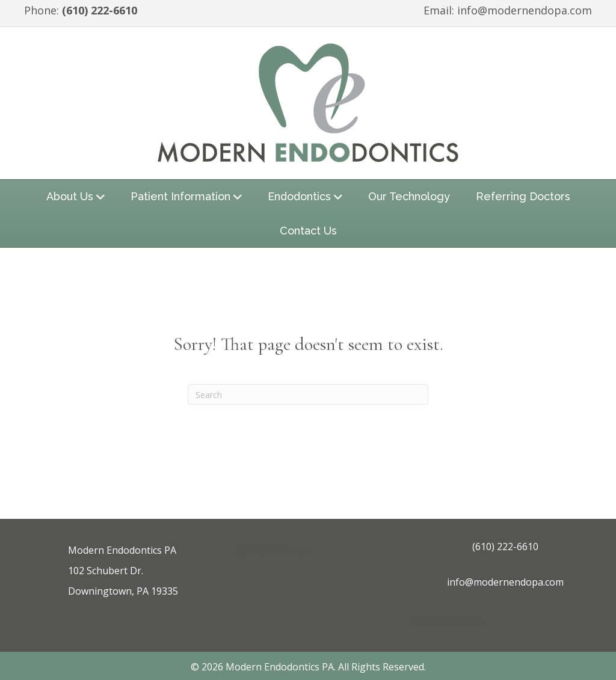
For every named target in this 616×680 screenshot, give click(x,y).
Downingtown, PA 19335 (123, 591)
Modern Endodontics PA (122, 550)
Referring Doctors (523, 196)
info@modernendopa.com (525, 10)
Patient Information (180, 196)
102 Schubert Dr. (106, 571)
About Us (70, 196)
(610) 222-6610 (100, 10)
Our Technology (409, 196)
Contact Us (308, 231)
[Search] (308, 394)
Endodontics (299, 196)
